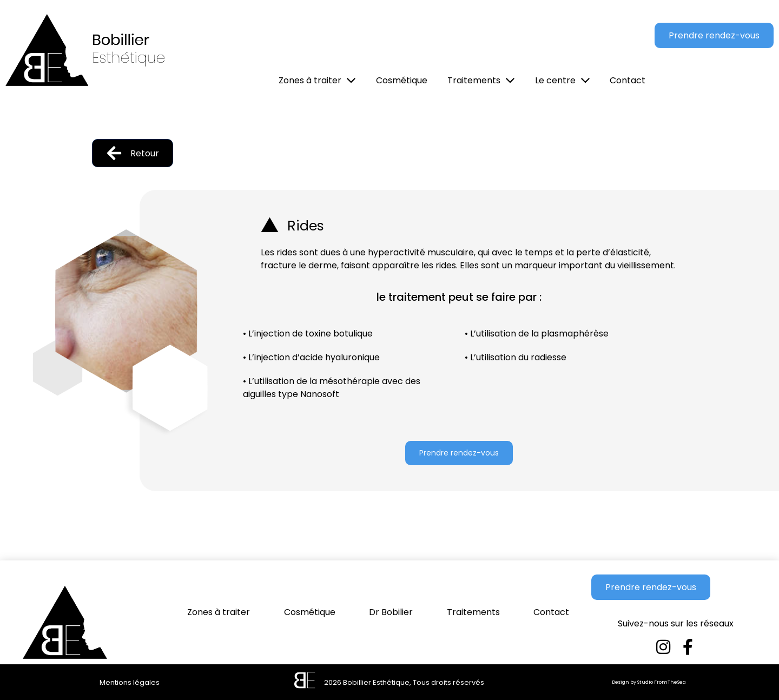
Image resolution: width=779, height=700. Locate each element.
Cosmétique (310, 612)
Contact (551, 612)
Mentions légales (130, 682)
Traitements (473, 612)
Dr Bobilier (391, 612)
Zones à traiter (219, 612)
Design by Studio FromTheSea (649, 682)
